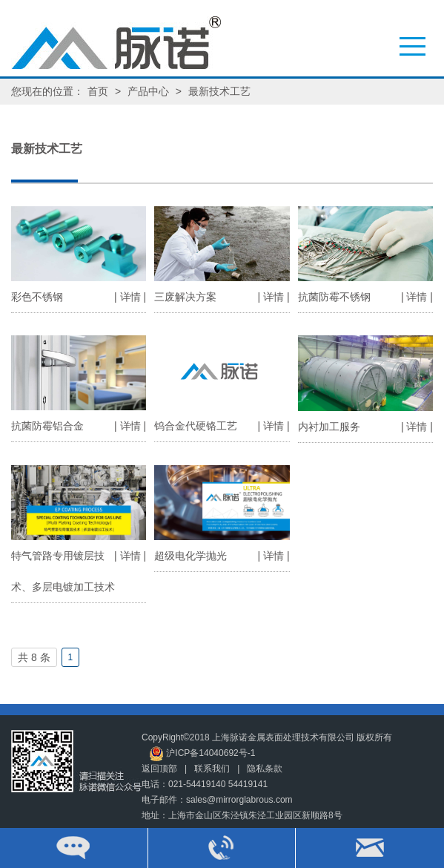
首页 (98, 91)
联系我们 (212, 769)
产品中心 (148, 91)
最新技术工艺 (219, 91)
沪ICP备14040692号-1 (202, 754)
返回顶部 (159, 769)
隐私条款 (265, 769)
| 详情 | (130, 297)
